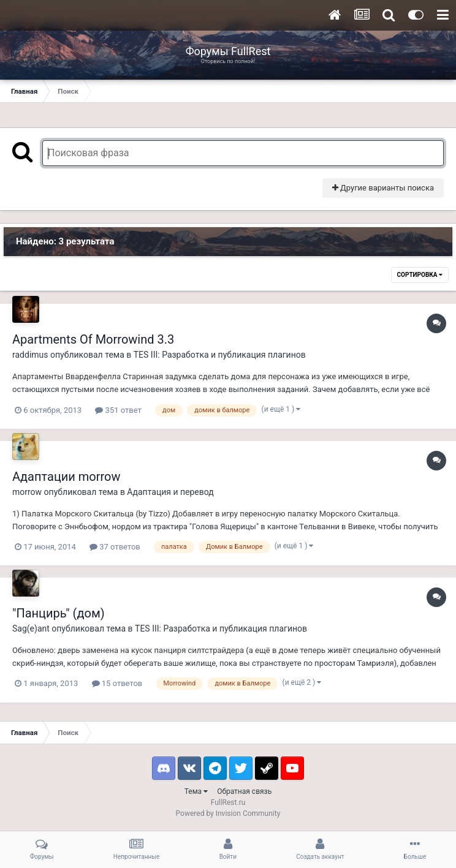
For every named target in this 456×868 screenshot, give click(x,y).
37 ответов (115, 547)
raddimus (30, 355)
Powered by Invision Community (228, 813)
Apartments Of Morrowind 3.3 (93, 339)
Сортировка (420, 275)
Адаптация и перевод (170, 492)
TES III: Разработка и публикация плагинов (220, 355)
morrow (27, 492)
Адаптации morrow (66, 477)
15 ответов (117, 683)
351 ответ (118, 410)
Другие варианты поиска (383, 188)
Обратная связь (244, 791)
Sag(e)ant (31, 628)
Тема (196, 791)
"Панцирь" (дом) (59, 613)
